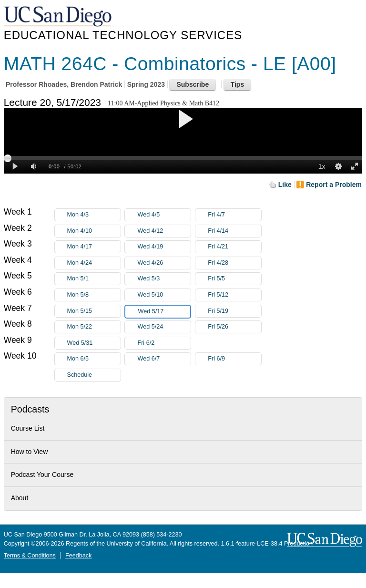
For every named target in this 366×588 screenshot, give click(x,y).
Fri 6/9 (234, 359)
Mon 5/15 (94, 311)
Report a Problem (334, 185)
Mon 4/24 (94, 263)
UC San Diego (59, 17)
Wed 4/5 (164, 215)
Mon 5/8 (94, 295)
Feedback (78, 556)
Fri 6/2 (164, 343)
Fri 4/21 (234, 247)
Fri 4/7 (234, 215)
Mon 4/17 (94, 247)
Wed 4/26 (164, 263)
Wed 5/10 (164, 295)
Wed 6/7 (164, 359)
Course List (28, 428)
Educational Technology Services (123, 35)
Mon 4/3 (94, 215)
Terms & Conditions (30, 556)
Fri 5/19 (234, 311)
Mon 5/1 (94, 279)
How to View (30, 452)
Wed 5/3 (164, 279)
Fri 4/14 (234, 231)
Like (285, 185)
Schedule (80, 375)
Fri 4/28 (234, 263)
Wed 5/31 (94, 343)
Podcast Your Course (42, 475)
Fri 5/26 (234, 327)
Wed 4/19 (164, 247)
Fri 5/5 (234, 279)
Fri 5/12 (234, 295)
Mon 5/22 (94, 327)
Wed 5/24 (164, 327)
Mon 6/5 (94, 359)
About (20, 498)
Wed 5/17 (164, 312)
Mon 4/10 (94, 231)
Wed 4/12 (164, 231)
